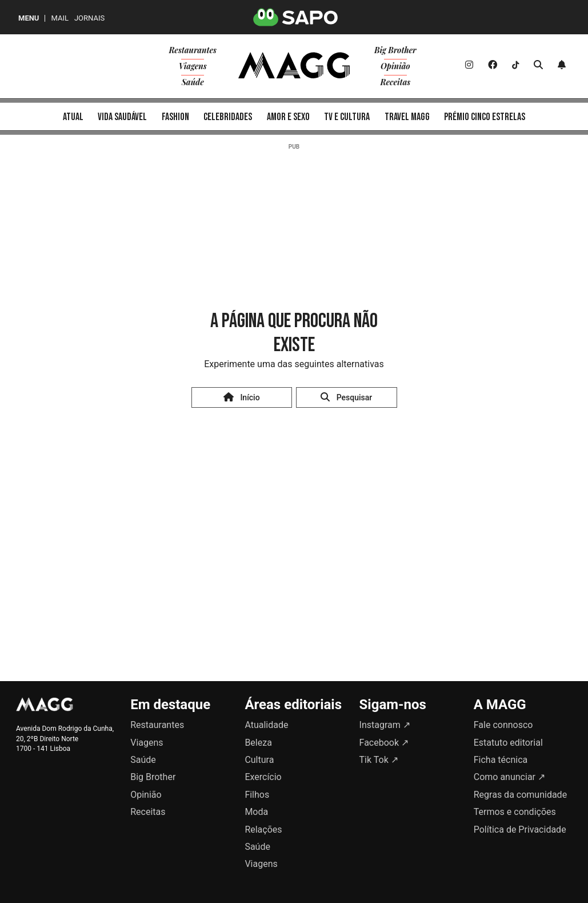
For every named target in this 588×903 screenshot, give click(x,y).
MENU (29, 18)
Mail (59, 18)
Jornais (89, 18)
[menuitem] (73, 116)
